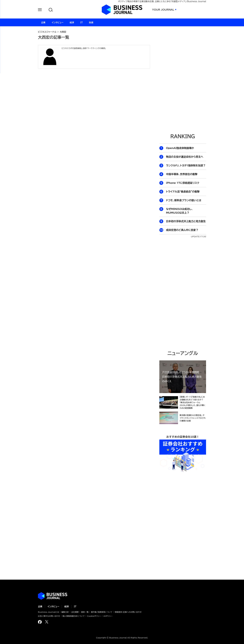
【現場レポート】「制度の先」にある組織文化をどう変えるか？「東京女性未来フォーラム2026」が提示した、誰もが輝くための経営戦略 (192, 402)
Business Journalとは (48, 612)
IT (75, 607)
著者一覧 (85, 612)
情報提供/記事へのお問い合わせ (128, 612)
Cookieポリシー (94, 616)
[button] (40, 10)
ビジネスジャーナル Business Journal (122, 10)
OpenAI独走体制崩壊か (180, 148)
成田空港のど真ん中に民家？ (182, 230)
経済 (67, 607)
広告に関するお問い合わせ (49, 616)
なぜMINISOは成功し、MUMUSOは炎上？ (179, 211)
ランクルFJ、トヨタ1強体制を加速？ (186, 165)
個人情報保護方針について (74, 616)
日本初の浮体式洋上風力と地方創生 (186, 221)
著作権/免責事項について (102, 612)
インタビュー (53, 607)
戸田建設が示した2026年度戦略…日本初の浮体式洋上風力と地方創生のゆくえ (182, 377)
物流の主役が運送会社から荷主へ (185, 157)
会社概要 (75, 612)
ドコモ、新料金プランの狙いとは (184, 200)
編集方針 (65, 612)
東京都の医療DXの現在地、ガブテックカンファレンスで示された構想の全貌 (193, 418)
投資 (91, 23)
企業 (40, 607)
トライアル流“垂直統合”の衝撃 (183, 192)
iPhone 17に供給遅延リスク (183, 183)
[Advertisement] (183, 294)
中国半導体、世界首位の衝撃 (182, 174)
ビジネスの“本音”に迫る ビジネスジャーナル (53, 596)
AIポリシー (108, 616)
